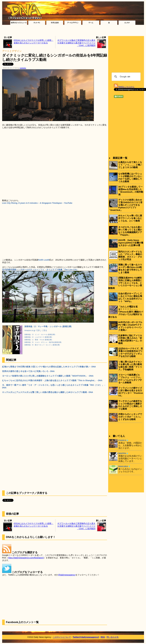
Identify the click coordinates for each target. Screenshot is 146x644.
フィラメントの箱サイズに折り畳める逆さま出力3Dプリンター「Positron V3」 (131, 392)
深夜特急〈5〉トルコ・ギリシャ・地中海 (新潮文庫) (43, 342)
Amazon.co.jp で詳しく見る (36, 330)
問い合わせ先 (113, 637)
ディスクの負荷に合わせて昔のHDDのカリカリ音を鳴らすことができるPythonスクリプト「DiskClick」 (125, 205)
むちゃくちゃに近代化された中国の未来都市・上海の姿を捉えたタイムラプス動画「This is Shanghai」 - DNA (52, 380)
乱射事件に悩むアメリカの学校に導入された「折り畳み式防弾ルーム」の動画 (130, 339)
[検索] (126, 77)
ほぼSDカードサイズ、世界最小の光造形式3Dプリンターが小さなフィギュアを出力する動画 (131, 352)
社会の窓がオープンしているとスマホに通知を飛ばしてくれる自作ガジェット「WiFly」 (130, 297)
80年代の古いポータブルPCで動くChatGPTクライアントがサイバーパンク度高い (130, 326)
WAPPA (122, 453)
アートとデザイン (12, 51)
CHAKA (122, 440)
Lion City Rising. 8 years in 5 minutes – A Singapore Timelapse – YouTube (37, 203)
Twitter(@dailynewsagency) (86, 637)
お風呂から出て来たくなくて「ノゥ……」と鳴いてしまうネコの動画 (130, 165)
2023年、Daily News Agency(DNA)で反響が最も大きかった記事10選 (131, 243)
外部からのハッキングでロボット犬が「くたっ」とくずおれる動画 (130, 417)
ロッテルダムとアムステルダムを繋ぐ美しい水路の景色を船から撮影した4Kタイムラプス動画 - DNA (48, 392)
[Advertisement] (73, 31)
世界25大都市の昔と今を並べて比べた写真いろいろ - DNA (28, 371)
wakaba (23, 68)
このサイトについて (62, 637)
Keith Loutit (44, 260)
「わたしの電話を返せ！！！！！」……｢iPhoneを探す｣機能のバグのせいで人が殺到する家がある (126, 312)
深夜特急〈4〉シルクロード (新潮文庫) (38, 337)
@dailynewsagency (67, 575)
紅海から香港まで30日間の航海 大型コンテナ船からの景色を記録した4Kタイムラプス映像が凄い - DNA (49, 367)
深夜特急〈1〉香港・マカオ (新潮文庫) (38, 340)
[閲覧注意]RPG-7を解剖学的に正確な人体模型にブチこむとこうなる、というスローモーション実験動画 (125, 283)
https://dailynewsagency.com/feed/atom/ (26, 558)
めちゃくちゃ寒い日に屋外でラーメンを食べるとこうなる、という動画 (130, 218)
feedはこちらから (126, 87)
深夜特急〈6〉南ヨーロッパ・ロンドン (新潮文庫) (42, 345)
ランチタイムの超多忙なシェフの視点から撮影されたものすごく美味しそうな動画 (130, 405)
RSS (103, 637)
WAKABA (123, 466)
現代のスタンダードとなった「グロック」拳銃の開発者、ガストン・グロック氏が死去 (130, 255)
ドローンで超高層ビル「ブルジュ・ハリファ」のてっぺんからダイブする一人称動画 (130, 379)
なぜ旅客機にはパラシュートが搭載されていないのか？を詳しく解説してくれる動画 (130, 178)
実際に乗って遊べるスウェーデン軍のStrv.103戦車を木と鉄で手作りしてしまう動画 (130, 269)
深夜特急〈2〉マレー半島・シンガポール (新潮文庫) (48, 326)
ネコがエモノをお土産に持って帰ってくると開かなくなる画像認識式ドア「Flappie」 (130, 231)
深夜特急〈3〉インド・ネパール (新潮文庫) (40, 334)
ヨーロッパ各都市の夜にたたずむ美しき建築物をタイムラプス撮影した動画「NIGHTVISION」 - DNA (48, 376)
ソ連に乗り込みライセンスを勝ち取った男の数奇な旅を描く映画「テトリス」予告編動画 (130, 366)
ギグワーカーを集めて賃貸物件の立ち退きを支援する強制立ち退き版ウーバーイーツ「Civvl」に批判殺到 (76, 43)
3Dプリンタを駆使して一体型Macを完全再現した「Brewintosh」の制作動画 (131, 191)
